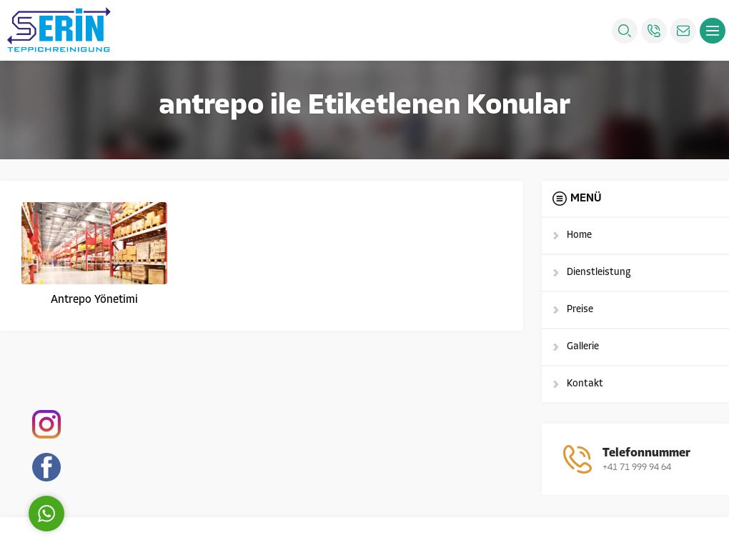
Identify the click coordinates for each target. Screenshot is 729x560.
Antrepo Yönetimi (94, 300)
